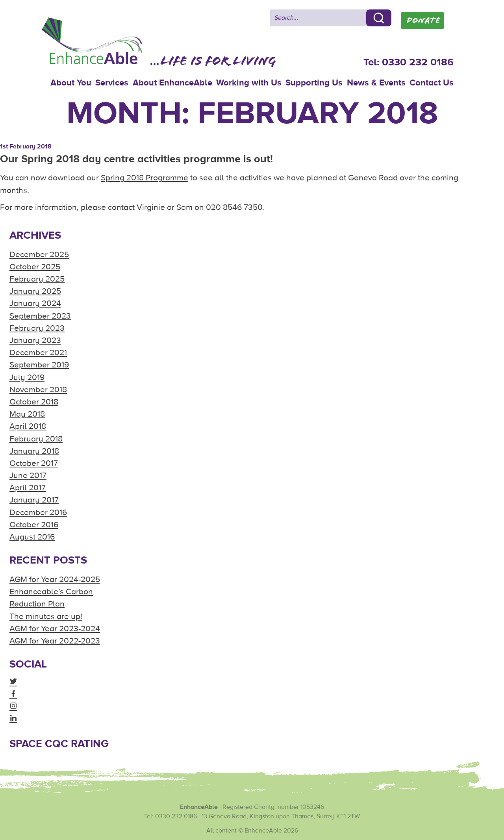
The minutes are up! (46, 617)
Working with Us (249, 83)
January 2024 (35, 303)
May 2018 (27, 414)
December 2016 (38, 513)
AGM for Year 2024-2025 (55, 579)
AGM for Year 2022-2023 (55, 641)
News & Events (376, 83)
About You (71, 83)
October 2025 (35, 267)
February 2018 (36, 439)
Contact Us (432, 83)
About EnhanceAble (172, 83)
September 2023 (40, 316)
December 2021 (38, 353)
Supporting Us (314, 83)
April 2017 (28, 488)
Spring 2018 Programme (145, 178)
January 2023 (35, 340)
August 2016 (32, 537)
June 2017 (28, 476)
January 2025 (35, 291)
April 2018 (28, 426)
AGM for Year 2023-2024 (55, 629)
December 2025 (39, 255)
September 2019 (39, 365)
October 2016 (34, 525)
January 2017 (34, 500)
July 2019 (27, 377)
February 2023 (37, 328)
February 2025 (37, 279)
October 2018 (34, 402)
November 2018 (38, 390)
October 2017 (34, 463)
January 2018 (34, 451)
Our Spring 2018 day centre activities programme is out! (136, 159)
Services (112, 83)
